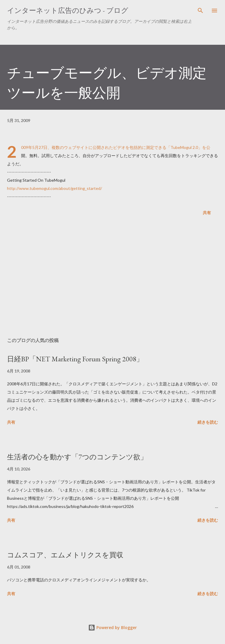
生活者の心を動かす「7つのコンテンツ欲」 (77, 457)
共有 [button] (207, 213)
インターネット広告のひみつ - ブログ (68, 10)
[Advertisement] (112, 278)
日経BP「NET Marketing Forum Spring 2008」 (75, 359)
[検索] (200, 11)
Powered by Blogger (112, 627)
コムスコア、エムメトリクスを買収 (65, 555)
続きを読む (208, 422)
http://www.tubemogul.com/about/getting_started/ (54, 188)
